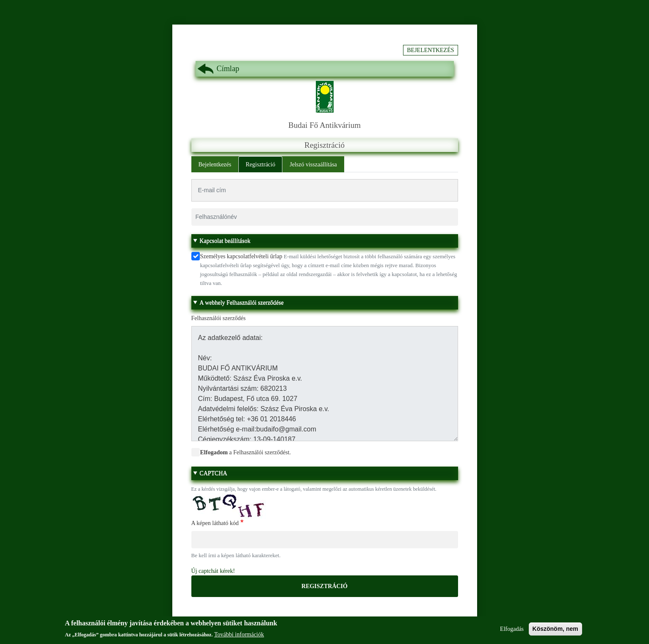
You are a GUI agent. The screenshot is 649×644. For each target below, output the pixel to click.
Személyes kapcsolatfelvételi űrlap (241, 256)
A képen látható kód (215, 523)
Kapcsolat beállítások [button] (225, 241)
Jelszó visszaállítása (313, 164)
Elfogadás (512, 632)
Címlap (228, 69)
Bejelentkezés (430, 50)
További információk (239, 637)
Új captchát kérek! (213, 571)
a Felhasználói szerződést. (246, 452)
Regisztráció (260, 164)
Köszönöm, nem (555, 631)
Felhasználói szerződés (219, 318)
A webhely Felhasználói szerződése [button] (242, 303)
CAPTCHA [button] (213, 473)
